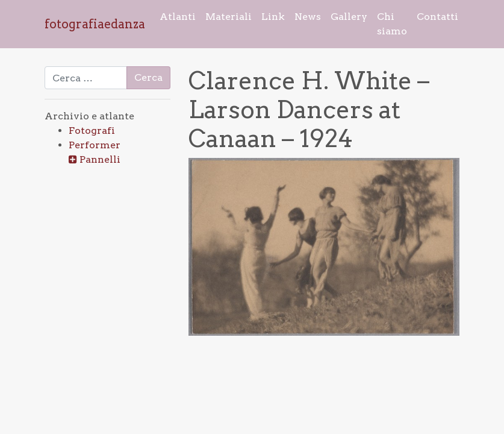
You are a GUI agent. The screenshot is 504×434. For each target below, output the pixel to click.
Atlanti (178, 17)
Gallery (349, 17)
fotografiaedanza (95, 24)
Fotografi (92, 131)
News (308, 17)
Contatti (437, 17)
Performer (95, 145)
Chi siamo (392, 24)
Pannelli (100, 159)
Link (273, 17)
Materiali (229, 17)
